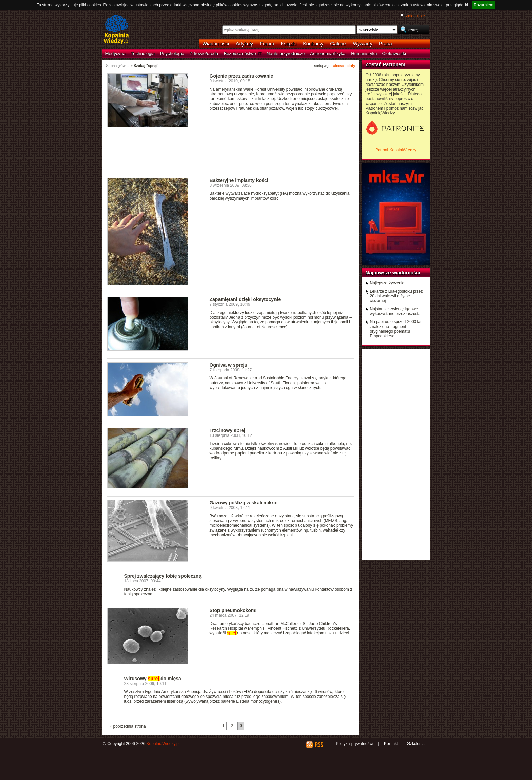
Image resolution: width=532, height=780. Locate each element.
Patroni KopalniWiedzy (396, 150)
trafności (338, 66)
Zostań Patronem (386, 64)
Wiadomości (216, 44)
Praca (385, 44)
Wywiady (363, 44)
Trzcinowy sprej (227, 430)
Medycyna (115, 53)
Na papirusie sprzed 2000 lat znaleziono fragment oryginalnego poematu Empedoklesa (396, 329)
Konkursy (313, 44)
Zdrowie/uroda (204, 53)
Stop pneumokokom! (233, 610)
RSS (319, 745)
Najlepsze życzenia (387, 283)
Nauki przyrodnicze (286, 53)
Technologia (143, 53)
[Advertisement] (231, 154)
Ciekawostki (394, 53)
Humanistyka (364, 53)
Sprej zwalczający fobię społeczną (163, 576)
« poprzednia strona (128, 726)
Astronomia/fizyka (328, 53)
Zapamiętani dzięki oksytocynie (245, 299)
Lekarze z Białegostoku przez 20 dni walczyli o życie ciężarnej (396, 296)
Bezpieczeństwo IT (242, 53)
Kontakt (391, 744)
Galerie (338, 44)
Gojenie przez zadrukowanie (242, 76)
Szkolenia (416, 744)
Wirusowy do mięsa (153, 679)
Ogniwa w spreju (229, 365)
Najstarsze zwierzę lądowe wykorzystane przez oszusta (395, 311)
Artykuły (244, 44)
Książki (289, 44)
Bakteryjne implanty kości (239, 180)
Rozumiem (483, 5)
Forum (267, 44)
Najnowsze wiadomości (393, 273)
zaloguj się (415, 16)
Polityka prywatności (354, 744)
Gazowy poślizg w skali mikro (243, 503)
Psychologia (172, 53)
